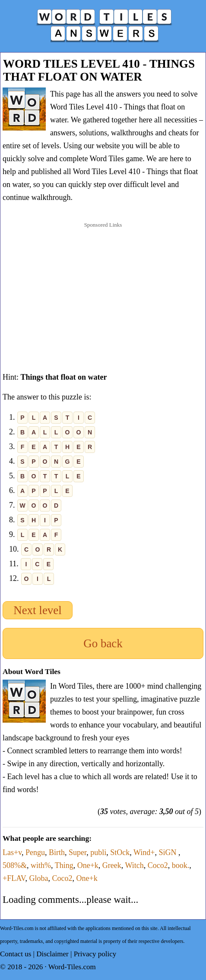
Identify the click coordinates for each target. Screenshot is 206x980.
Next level (38, 610)
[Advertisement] (103, 288)
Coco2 (158, 865)
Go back (103, 643)
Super (78, 852)
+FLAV (14, 878)
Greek (112, 865)
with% (41, 865)
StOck (120, 852)
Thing (64, 865)
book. (181, 865)
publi (98, 852)
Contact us (16, 954)
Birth (57, 852)
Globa (39, 878)
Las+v (12, 852)
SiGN (168, 852)
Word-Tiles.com (72, 967)
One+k (88, 865)
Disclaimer (52, 954)
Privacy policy (95, 954)
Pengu (35, 852)
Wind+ (144, 852)
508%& (15, 865)
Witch (135, 865)
